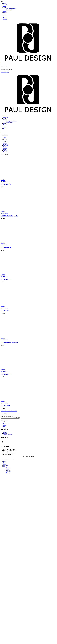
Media (5, 11)
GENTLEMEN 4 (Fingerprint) (9, 343)
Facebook (8, 468)
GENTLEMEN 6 (5, 406)
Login (5, 18)
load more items (4, 411)
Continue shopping (5, 72)
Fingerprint (6, 144)
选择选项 (3, 180)
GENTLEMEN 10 (6, 184)
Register (5, 19)
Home (5, 4)
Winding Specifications (11, 9)
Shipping (5, 432)
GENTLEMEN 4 (5, 311)
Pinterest (8, 473)
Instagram (8, 472)
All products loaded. (12, 411)
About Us (5, 5)
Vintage (5, 150)
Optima (5, 148)
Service (5, 7)
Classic (5, 143)
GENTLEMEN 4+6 (6, 374)
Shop (4, 6)
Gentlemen (6, 145)
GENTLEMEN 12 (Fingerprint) (9, 216)
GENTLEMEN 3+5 (6, 279)
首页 (4, 138)
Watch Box (6, 152)
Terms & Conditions (8, 435)
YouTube (8, 470)
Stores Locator (9, 10)
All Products (6, 142)
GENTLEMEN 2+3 (6, 248)
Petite (5, 149)
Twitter (8, 469)
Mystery (5, 147)
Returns (5, 433)
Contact (5, 12)
